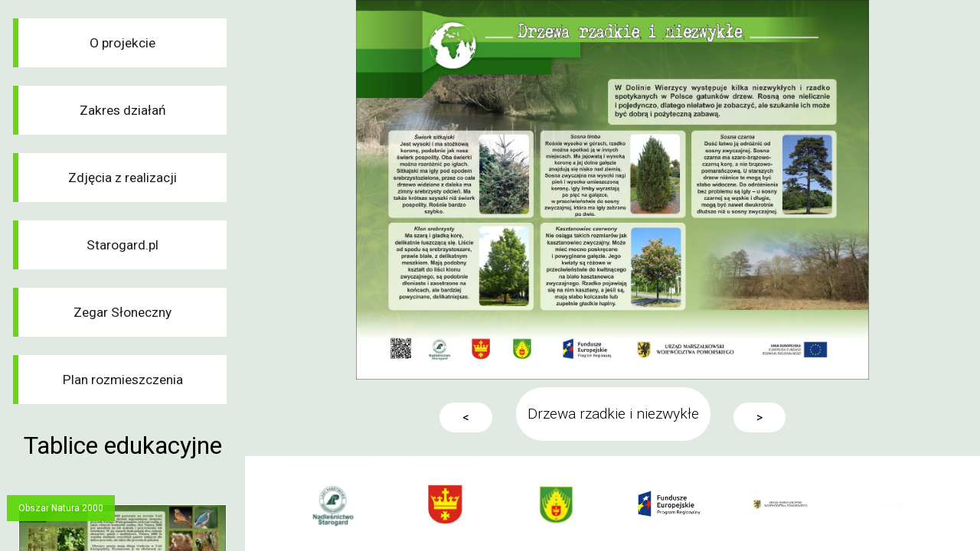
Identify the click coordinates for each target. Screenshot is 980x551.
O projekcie (122, 43)
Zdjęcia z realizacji (122, 178)
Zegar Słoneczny (122, 312)
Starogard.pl (122, 245)
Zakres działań (123, 110)
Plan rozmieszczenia (123, 380)
